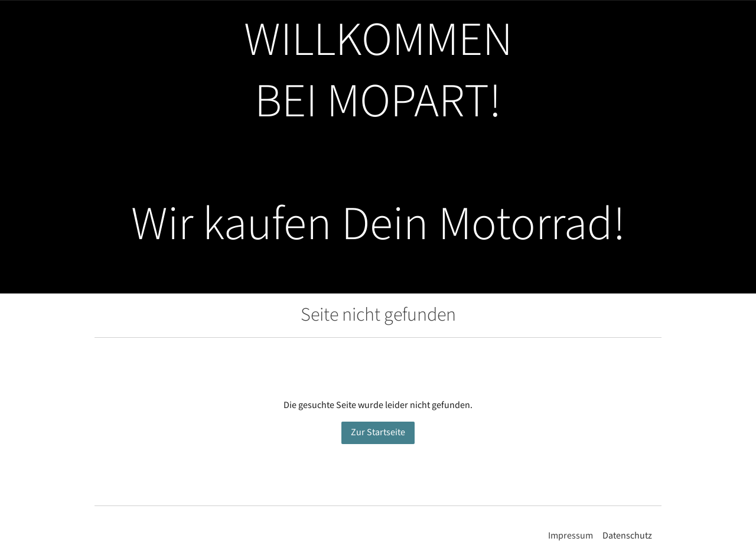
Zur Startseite (378, 433)
